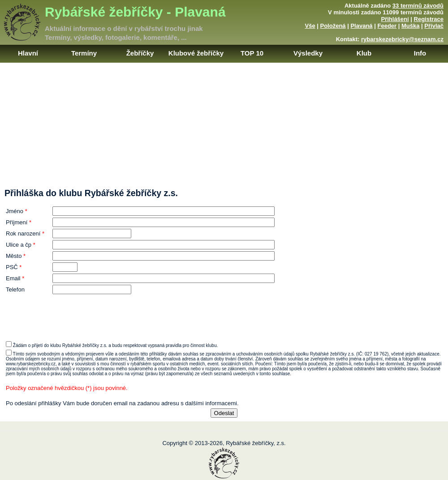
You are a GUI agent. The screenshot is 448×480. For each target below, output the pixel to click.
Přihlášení (395, 19)
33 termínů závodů (418, 6)
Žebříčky (140, 53)
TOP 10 (252, 53)
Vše (310, 26)
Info (420, 53)
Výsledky (308, 53)
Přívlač (434, 26)
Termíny (84, 53)
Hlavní (28, 53)
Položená (333, 26)
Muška (410, 26)
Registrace (429, 19)
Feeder (387, 26)
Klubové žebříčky (196, 53)
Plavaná (361, 26)
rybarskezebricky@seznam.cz (402, 39)
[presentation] (224, 313)
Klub (364, 53)
